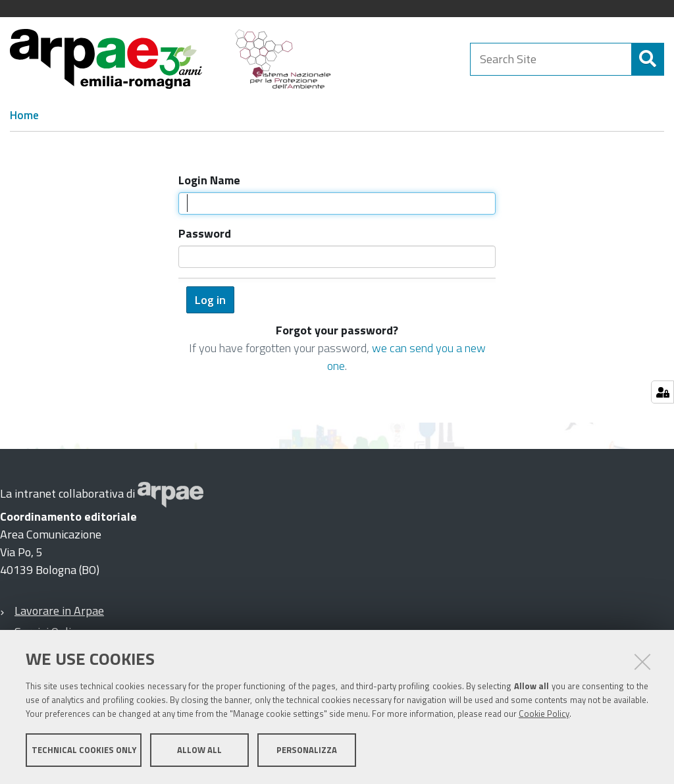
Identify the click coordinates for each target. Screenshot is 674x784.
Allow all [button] (199, 750)
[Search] (648, 59)
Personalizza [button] (307, 750)
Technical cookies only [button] (84, 750)
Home (24, 115)
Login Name (209, 180)
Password (205, 233)
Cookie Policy (544, 714)
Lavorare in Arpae (59, 611)
